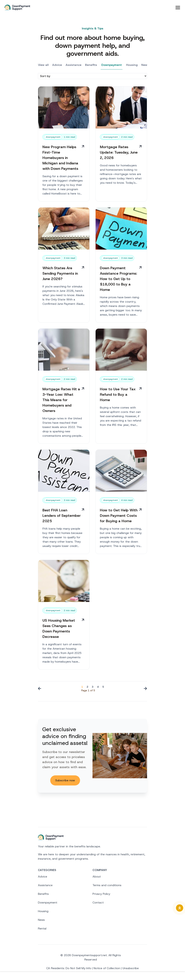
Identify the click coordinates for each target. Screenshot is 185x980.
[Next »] (145, 690)
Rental (42, 929)
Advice (57, 66)
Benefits (91, 66)
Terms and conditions (107, 886)
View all (43, 66)
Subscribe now (65, 781)
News (145, 66)
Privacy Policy (101, 895)
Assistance (74, 66)
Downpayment (112, 66)
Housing (132, 66)
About (97, 877)
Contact (98, 903)
